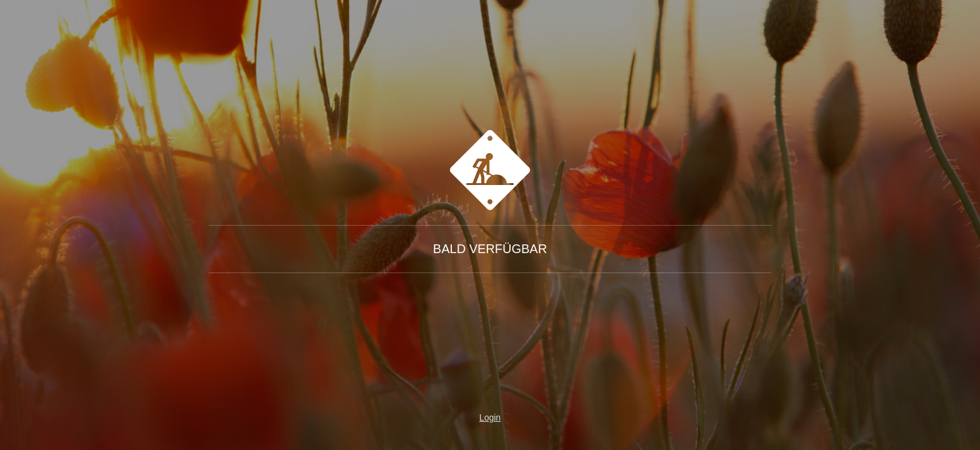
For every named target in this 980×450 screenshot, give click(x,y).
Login (490, 417)
